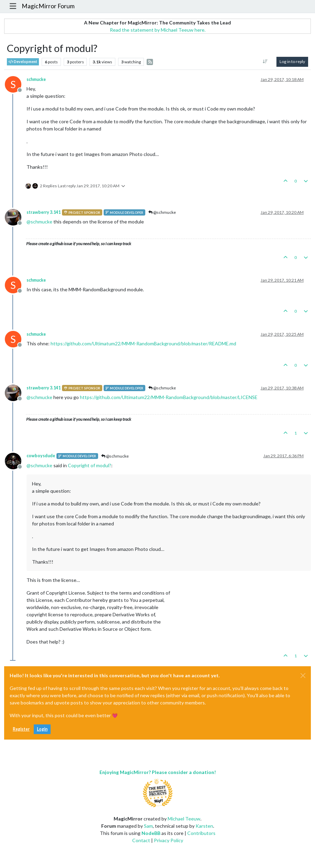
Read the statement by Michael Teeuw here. (158, 30)
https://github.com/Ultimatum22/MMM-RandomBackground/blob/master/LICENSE (169, 397)
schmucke (36, 79)
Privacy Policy (169, 840)
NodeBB (151, 833)
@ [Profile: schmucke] (39, 222)
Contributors (201, 833)
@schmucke (162, 212)
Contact (141, 840)
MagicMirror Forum (48, 6)
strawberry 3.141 (44, 212)
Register (21, 729)
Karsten (204, 826)
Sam (148, 826)
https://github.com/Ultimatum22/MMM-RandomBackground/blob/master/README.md (143, 343)
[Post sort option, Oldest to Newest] (265, 62)
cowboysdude (41, 456)
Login (42, 729)
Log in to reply (292, 61)
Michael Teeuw (184, 819)
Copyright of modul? (90, 465)
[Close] (303, 676)
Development (23, 62)
